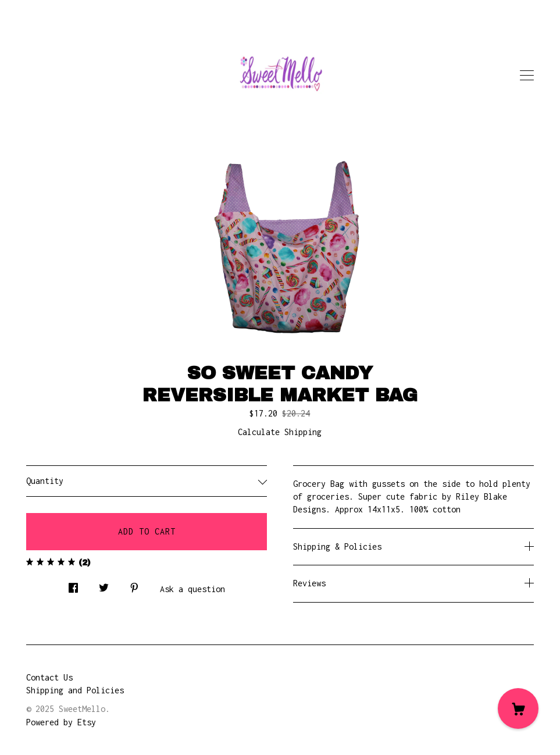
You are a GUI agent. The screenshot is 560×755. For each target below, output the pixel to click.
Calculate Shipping (280, 432)
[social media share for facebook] (73, 585)
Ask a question (192, 589)
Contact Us (49, 677)
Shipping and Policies (75, 690)
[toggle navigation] (527, 76)
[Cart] (518, 708)
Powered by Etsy (61, 722)
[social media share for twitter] (104, 585)
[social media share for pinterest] (134, 585)
